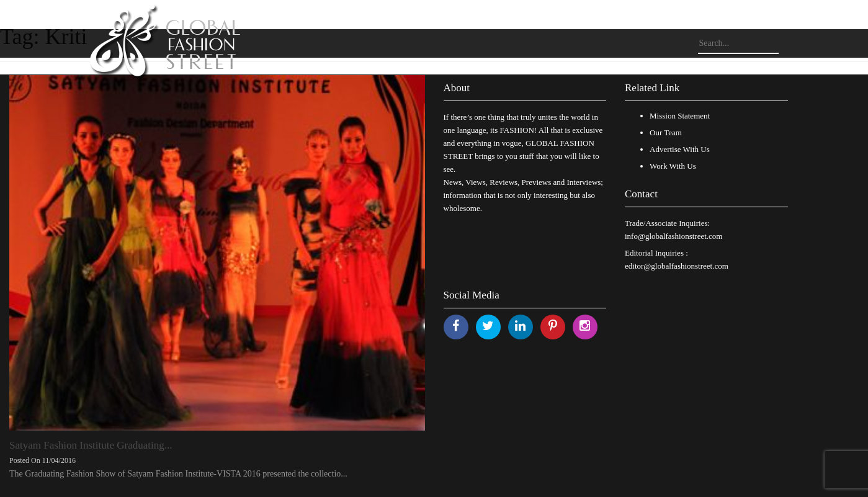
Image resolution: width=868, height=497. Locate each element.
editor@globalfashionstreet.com (677, 266)
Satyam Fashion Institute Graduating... (91, 445)
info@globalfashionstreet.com (673, 236)
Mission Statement (680, 116)
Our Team (666, 132)
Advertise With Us (680, 149)
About (457, 88)
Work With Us (673, 166)
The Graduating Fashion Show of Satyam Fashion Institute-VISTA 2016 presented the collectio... (178, 474)
